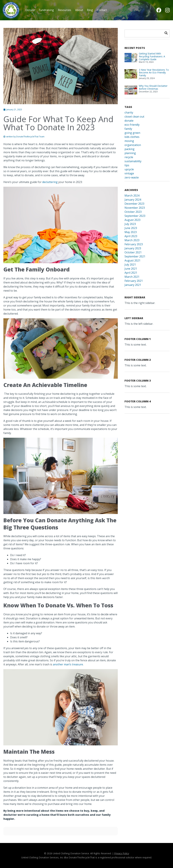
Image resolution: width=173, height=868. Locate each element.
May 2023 (131, 232)
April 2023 (131, 236)
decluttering (50, 182)
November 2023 (135, 208)
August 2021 (132, 260)
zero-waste (132, 177)
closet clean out (134, 117)
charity (129, 112)
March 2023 (132, 240)
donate (129, 121)
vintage (129, 173)
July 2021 (130, 265)
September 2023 (135, 216)
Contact (102, 10)
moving (129, 141)
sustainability (133, 161)
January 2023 (133, 248)
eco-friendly (132, 125)
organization (133, 145)
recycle (129, 157)
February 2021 (134, 281)
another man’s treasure (68, 664)
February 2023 (134, 244)
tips (127, 165)
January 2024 (133, 200)
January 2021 (133, 285)
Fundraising (46, 10)
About (79, 10)
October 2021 (133, 252)
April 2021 (131, 273)
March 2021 (132, 277)
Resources (65, 10)
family (128, 129)
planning (130, 153)
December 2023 (134, 204)
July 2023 (130, 224)
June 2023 (131, 228)
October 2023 (133, 212)
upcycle (129, 169)
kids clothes (132, 137)
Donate (30, 10)
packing (129, 149)
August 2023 (132, 220)
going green (132, 133)
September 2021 (135, 256)
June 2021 (131, 269)
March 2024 (132, 196)
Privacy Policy (122, 853)
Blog (90, 10)
